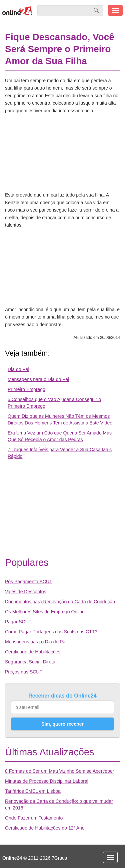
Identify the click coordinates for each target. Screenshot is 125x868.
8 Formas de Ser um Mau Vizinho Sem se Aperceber (59, 771)
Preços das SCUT (24, 672)
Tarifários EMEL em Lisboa (33, 791)
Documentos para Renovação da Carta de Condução (60, 602)
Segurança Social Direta (30, 662)
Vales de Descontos (25, 592)
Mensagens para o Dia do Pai (38, 379)
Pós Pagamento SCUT (29, 582)
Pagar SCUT (18, 622)
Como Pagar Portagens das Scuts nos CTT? (51, 632)
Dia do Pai (18, 369)
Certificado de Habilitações (33, 652)
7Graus (59, 858)
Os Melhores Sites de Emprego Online (45, 612)
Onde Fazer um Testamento (34, 818)
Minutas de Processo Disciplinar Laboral (47, 781)
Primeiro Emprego (26, 389)
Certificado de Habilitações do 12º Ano (45, 828)
